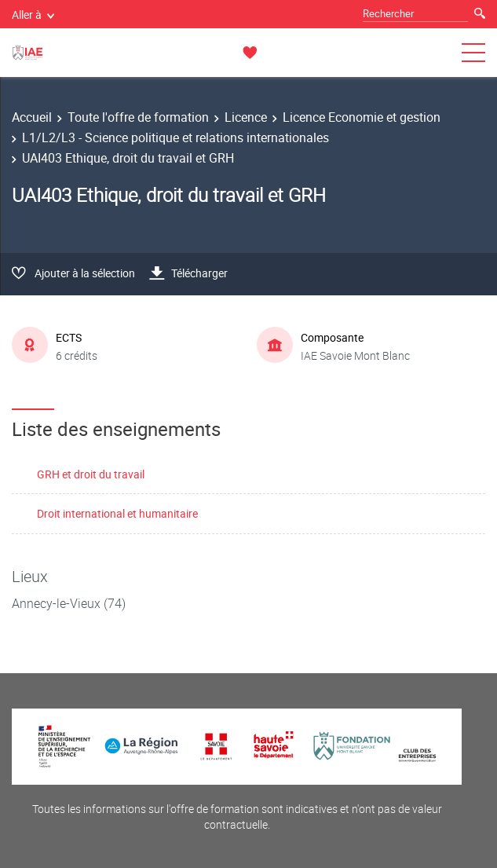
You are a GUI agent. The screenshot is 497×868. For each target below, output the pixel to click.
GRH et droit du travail (91, 474)
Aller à (33, 15)
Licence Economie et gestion (362, 117)
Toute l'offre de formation (138, 117)
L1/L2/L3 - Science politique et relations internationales (175, 137)
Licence (246, 117)
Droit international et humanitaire (117, 513)
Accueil (32, 117)
